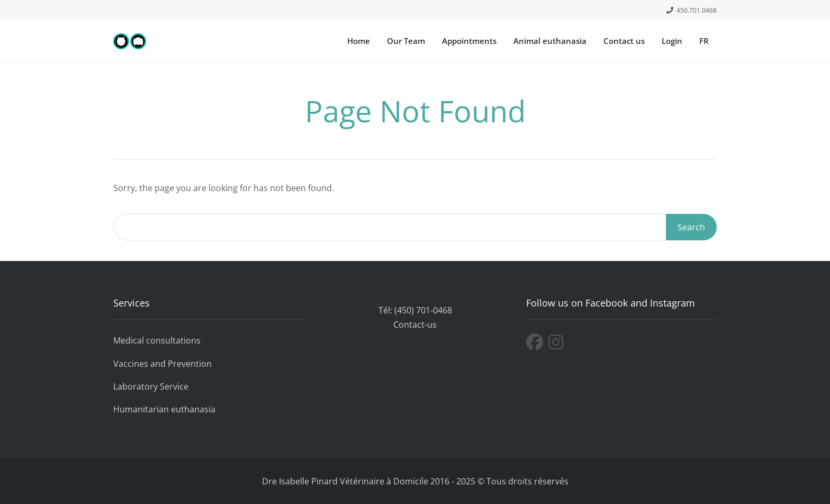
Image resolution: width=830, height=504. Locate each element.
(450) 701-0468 (423, 310)
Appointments (469, 41)
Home (359, 41)
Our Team (406, 41)
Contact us (624, 41)
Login (672, 41)
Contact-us (415, 325)
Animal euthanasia (550, 41)
